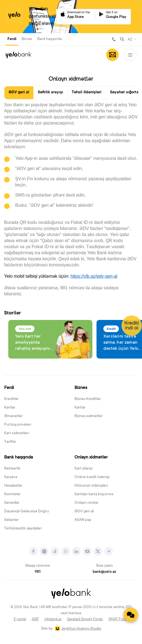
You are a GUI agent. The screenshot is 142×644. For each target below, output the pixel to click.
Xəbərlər (11, 520)
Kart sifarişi (83, 469)
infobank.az (53, 619)
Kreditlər (11, 399)
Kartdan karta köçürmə (94, 494)
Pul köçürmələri (18, 425)
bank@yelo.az (104, 572)
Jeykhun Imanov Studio (81, 629)
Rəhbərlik (12, 469)
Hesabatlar (13, 486)
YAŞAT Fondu (118, 619)
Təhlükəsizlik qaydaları (23, 529)
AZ (130, 40)
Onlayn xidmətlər (91, 457)
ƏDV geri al (19, 92)
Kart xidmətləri (17, 433)
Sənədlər (12, 503)
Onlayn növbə (86, 503)
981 (114, 39)
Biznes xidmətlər (89, 416)
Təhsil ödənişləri (87, 92)
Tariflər (10, 442)
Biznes (27, 39)
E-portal (20, 619)
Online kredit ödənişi (92, 477)
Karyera (11, 477)
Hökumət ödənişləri (91, 486)
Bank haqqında (49, 39)
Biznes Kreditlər (88, 399)
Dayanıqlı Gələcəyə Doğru (26, 512)
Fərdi (12, 39)
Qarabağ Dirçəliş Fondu (85, 619)
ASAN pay (83, 520)
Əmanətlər (13, 416)
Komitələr (12, 494)
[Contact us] (131, 615)
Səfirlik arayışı (50, 92)
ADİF (35, 619)
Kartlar (10, 408)
